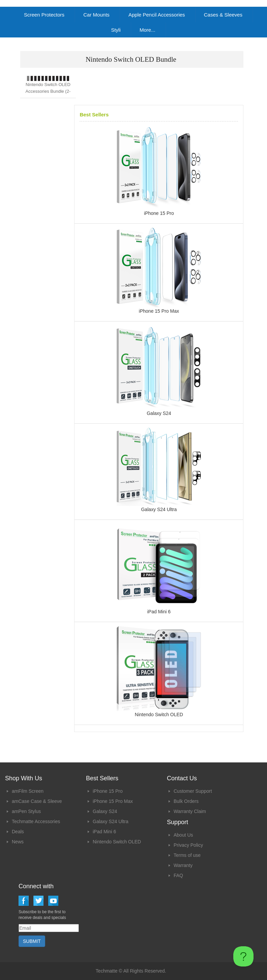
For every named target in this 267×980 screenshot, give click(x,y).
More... (147, 30)
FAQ (178, 875)
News (18, 842)
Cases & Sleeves (223, 15)
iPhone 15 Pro (108, 791)
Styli (116, 30)
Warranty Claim (190, 811)
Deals (18, 832)
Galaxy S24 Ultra (111, 821)
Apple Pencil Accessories (157, 15)
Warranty (183, 865)
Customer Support (193, 791)
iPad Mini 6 (104, 832)
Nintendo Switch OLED (117, 842)
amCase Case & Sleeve (37, 801)
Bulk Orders (186, 801)
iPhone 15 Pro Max (113, 801)
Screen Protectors (44, 15)
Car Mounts (96, 15)
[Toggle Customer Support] (243, 956)
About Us (183, 835)
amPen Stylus (26, 811)
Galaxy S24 (105, 811)
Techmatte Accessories (36, 821)
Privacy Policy (188, 845)
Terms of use (187, 855)
